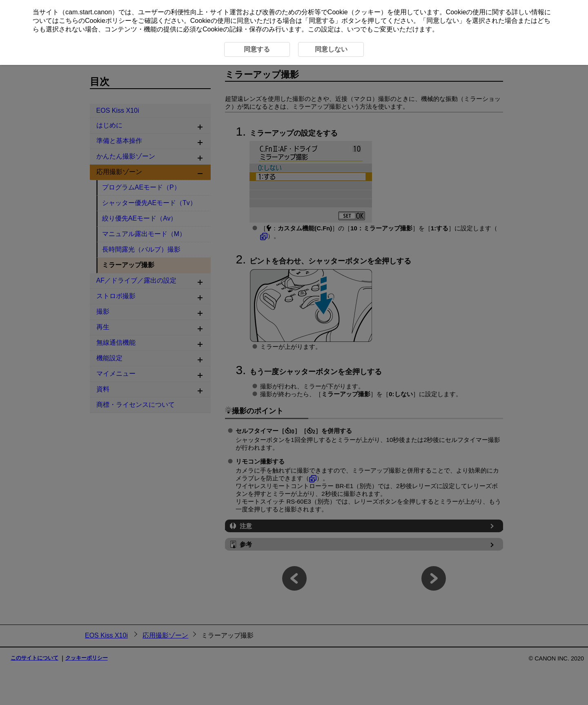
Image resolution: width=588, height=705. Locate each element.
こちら (69, 21)
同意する (322, 21)
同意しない (443, 21)
